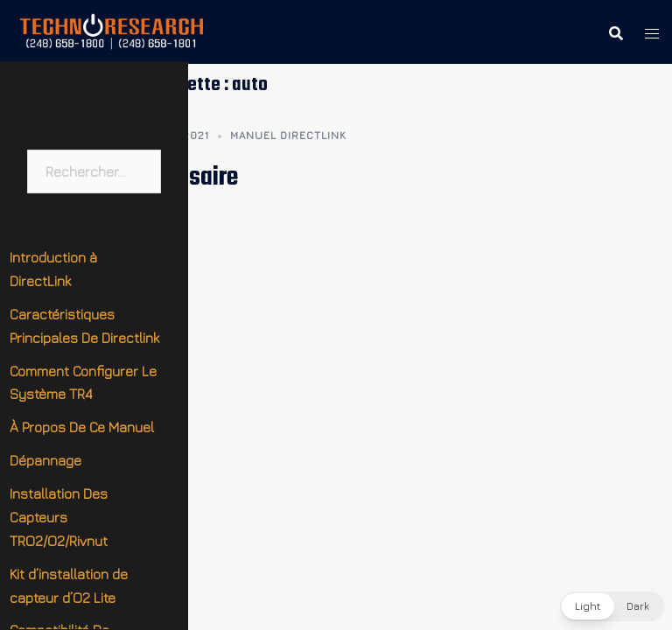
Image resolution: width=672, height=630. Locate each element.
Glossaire (192, 178)
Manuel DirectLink (288, 135)
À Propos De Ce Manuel (82, 427)
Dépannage (45, 460)
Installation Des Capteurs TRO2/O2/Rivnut (59, 517)
